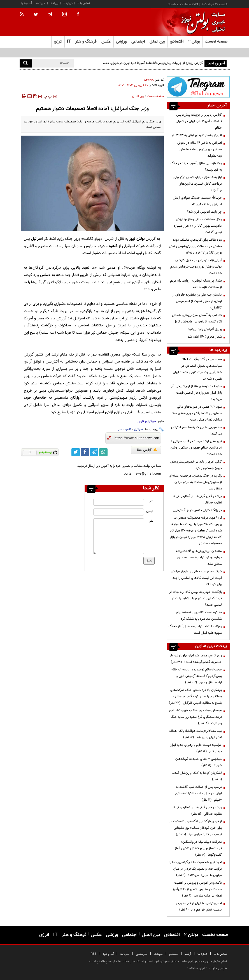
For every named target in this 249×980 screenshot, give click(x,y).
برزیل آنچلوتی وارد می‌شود (205, 329)
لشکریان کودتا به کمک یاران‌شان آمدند (196, 776)
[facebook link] (85, 452)
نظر (151, 521)
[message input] (119, 536)
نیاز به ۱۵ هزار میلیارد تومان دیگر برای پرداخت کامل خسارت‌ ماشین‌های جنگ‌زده (198, 184)
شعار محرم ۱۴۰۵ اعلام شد (205, 337)
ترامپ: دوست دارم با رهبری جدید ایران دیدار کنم (196, 748)
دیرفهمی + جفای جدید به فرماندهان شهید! (199, 762)
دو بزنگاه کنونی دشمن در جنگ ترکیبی (197, 510)
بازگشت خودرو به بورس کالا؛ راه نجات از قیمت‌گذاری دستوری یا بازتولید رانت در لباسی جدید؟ (196, 598)
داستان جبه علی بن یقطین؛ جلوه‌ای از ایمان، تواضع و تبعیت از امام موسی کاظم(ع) (197, 301)
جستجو (174, 954)
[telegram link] (94, 452)
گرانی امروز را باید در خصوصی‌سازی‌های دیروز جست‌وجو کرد (196, 465)
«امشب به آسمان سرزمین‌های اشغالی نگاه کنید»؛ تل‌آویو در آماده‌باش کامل (197, 318)
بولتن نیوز (137, 239)
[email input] (119, 512)
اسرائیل (139, 429)
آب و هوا (27, 3)
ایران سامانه (197, 969)
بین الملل (138, 96)
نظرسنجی (142, 954)
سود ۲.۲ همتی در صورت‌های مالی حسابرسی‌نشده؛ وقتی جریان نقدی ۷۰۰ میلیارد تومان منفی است (197, 413)
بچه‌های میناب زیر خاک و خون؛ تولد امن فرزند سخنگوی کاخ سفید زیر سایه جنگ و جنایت (196, 717)
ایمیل (150, 511)
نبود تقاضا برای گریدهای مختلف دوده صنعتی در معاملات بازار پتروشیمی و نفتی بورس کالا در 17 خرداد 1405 (195, 246)
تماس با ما (83, 3)
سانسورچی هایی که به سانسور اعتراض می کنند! (196, 430)
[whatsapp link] (103, 452)
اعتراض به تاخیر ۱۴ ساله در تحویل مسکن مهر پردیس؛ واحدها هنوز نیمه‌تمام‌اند (200, 149)
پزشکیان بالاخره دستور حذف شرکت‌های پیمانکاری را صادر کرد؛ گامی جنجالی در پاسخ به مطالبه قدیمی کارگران (195, 696)
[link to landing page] (202, 22)
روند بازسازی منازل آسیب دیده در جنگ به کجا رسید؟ (196, 167)
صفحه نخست (216, 42)
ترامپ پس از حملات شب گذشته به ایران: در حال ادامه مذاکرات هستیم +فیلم (198, 793)
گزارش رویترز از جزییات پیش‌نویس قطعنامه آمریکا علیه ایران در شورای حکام (153, 63)
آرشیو (188, 954)
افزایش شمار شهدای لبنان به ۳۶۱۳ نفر (197, 135)
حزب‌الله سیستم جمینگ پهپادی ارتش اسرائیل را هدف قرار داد (197, 201)
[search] (26, 63)
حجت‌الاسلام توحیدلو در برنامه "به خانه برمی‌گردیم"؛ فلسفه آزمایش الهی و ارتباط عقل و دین (197, 676)
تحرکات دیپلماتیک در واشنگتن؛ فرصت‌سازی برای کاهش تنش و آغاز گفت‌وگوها (198, 848)
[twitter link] (76, 452)
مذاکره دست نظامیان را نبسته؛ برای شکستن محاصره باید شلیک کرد (199, 616)
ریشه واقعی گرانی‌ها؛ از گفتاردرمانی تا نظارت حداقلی (197, 499)
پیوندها (54, 3)
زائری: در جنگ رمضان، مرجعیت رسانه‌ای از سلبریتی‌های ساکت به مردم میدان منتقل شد (195, 482)
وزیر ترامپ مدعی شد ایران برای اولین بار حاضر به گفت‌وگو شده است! (196, 659)
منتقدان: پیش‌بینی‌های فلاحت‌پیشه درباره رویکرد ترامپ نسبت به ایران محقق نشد (199, 558)
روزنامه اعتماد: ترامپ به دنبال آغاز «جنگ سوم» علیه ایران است (195, 630)
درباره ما (68, 3)
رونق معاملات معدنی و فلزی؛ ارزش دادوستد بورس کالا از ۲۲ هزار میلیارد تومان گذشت (198, 226)
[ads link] (198, 87)
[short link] (137, 438)
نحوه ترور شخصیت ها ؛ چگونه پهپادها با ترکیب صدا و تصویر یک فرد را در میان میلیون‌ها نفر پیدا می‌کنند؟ (196, 869)
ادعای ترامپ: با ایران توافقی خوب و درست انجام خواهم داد (199, 906)
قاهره (128, 429)
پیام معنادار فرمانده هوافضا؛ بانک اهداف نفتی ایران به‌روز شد (196, 734)
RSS (94, 954)
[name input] (119, 502)
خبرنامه (41, 3)
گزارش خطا (147, 450)
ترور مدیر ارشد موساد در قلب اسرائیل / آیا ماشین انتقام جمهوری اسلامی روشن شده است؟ (196, 448)
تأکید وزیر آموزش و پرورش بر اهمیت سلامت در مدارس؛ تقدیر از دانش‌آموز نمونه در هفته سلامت (197, 889)
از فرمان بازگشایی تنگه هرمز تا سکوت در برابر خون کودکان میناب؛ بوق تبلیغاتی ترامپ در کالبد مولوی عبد (196, 828)
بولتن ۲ (194, 42)
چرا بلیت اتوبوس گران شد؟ (204, 212)
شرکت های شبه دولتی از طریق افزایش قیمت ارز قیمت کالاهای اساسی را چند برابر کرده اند (196, 578)
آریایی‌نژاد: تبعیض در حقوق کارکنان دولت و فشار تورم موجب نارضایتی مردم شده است (196, 267)
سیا (120, 429)
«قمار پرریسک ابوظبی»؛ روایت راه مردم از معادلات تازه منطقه (196, 284)
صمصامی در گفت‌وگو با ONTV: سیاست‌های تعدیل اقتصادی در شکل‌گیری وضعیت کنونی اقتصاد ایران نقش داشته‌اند (197, 369)
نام (151, 501)
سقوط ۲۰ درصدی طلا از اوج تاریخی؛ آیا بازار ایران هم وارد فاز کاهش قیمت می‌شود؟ (196, 393)
